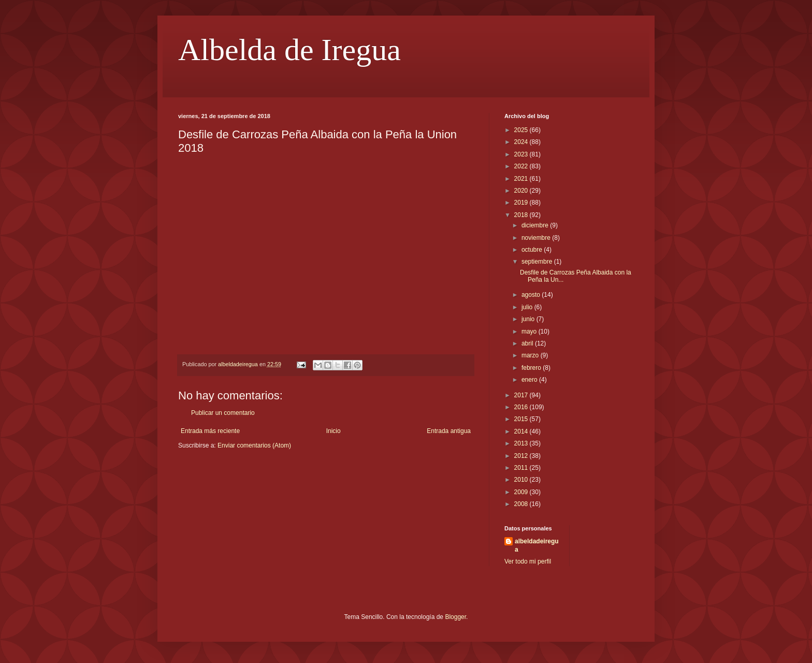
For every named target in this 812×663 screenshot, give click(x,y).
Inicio (334, 431)
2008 (522, 504)
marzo (531, 355)
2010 (522, 480)
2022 (522, 166)
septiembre (538, 262)
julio (528, 307)
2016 (522, 407)
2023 (522, 154)
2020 (522, 191)
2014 (522, 431)
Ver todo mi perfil (528, 561)
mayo (530, 331)
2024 (522, 142)
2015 (522, 419)
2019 (522, 203)
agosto (532, 295)
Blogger (455, 617)
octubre (533, 250)
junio (529, 319)
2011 (522, 468)
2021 (522, 179)
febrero (532, 368)
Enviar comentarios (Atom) (254, 445)
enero (530, 380)
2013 (522, 443)
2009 (522, 492)
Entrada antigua (449, 431)
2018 (522, 215)
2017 (522, 395)
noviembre (537, 238)
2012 (522, 456)
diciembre (536, 225)
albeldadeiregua (537, 546)
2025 (522, 130)
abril (528, 343)
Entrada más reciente (210, 431)
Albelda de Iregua (289, 50)
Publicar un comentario (223, 413)
